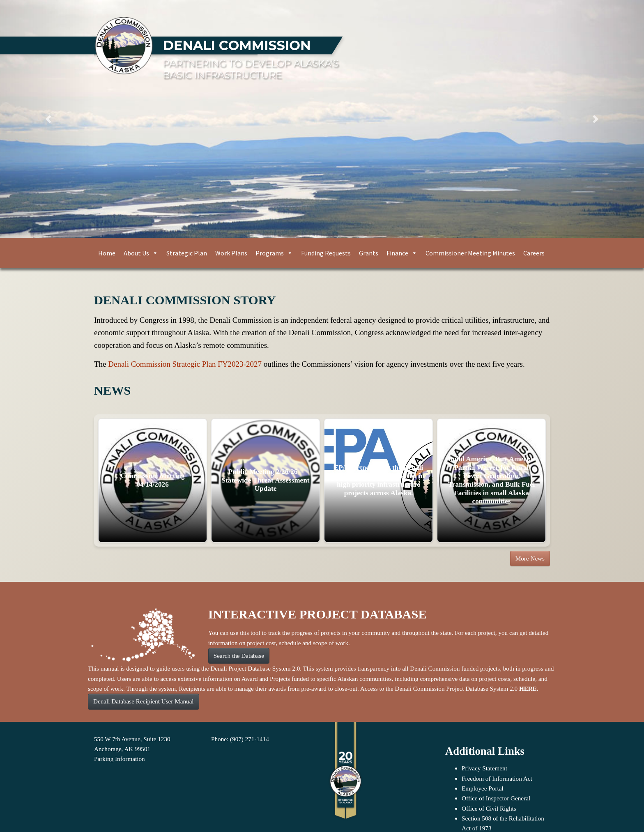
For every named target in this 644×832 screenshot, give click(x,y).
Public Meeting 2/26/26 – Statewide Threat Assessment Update (265, 480)
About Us (141, 253)
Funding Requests (326, 253)
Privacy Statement (484, 768)
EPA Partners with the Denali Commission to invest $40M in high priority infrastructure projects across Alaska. (378, 480)
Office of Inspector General (496, 798)
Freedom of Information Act (497, 778)
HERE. (529, 688)
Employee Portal (483, 788)
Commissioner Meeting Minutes (470, 253)
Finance (402, 253)
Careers (534, 253)
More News (530, 558)
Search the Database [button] (239, 656)
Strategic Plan (187, 253)
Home (107, 253)
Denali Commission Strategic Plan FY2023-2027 (185, 364)
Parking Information (120, 759)
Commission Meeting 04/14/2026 (153, 480)
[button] (48, 119)
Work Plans (231, 253)
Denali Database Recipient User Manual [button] (144, 701)
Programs (274, 253)
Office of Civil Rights (489, 808)
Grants (369, 253)
